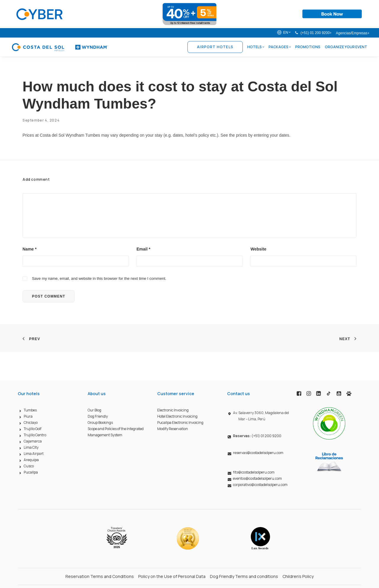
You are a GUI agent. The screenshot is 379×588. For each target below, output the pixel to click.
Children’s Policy (298, 576)
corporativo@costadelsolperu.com (260, 485)
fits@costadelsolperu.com (254, 472)
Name (29, 249)
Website (258, 249)
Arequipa (31, 460)
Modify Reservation (173, 429)
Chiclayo (31, 423)
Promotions (308, 47)
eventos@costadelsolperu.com (257, 479)
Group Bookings (100, 423)
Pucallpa (31, 472)
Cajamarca (33, 441)
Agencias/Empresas (352, 33)
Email (143, 249)
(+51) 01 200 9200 (316, 33)
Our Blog (94, 410)
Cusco (29, 466)
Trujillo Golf (33, 429)
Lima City (31, 448)
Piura (28, 417)
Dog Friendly (98, 417)
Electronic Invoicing (173, 410)
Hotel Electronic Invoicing (177, 417)
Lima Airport (34, 454)
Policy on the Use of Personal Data (172, 576)
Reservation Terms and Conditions (100, 576)
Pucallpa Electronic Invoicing (180, 423)
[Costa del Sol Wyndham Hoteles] (60, 47)
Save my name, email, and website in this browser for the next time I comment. (99, 278)
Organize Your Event (346, 47)
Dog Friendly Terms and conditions (244, 576)
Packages (280, 47)
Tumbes (30, 410)
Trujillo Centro (35, 435)
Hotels (256, 47)
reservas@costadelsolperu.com (258, 453)
